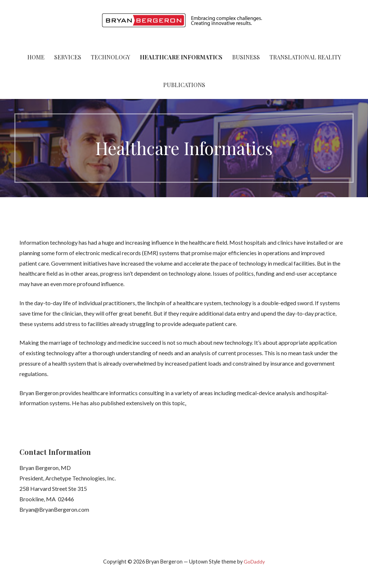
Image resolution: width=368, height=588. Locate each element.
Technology (111, 57)
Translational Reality (305, 57)
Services (68, 57)
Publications (184, 85)
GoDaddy (254, 562)
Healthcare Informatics (181, 57)
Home (36, 57)
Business (246, 57)
